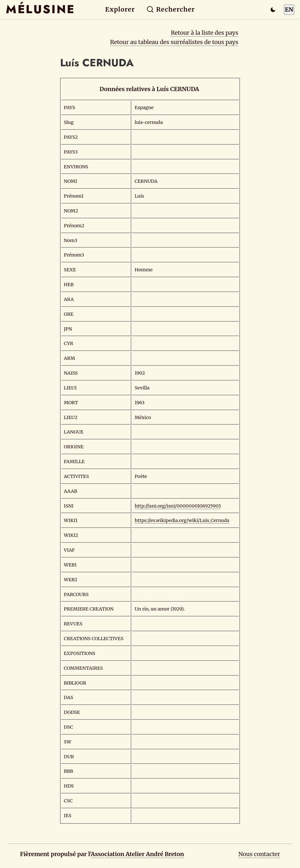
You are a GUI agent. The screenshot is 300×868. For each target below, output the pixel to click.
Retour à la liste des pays (205, 33)
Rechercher (171, 9)
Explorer (120, 9)
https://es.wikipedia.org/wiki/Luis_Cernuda (182, 520)
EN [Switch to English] (289, 9)
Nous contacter (259, 854)
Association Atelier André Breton (137, 854)
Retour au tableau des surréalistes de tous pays (174, 42)
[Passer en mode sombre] (273, 10)
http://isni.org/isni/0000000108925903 (178, 506)
